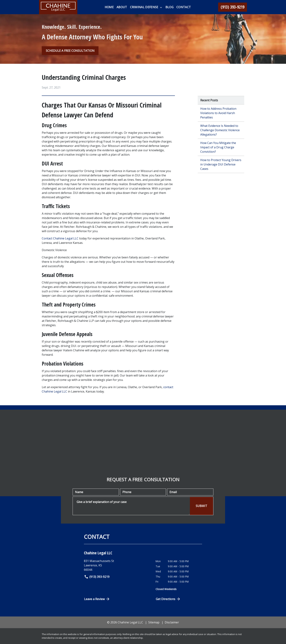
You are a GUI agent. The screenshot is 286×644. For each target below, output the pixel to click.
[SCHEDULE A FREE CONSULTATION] (70, 51)
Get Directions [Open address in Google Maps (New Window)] (168, 599)
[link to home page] (58, 7)
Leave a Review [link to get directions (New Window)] (97, 599)
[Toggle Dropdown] (161, 7)
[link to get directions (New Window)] (117, 565)
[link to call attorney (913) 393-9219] (233, 7)
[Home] (109, 7)
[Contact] (184, 7)
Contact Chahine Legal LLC (60, 238)
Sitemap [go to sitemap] (154, 622)
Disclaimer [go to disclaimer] (172, 622)
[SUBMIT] (201, 506)
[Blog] (169, 7)
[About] (122, 7)
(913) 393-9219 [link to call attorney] (97, 577)
